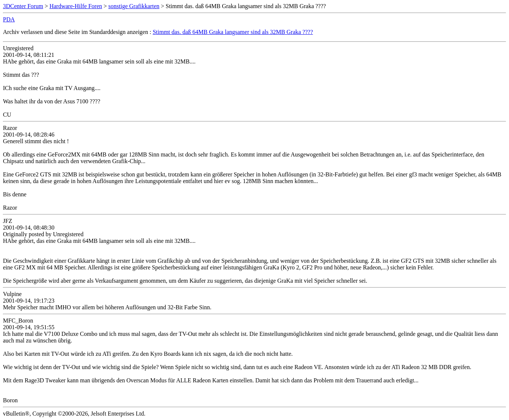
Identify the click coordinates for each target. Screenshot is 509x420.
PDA (9, 19)
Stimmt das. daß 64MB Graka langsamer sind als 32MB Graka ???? (233, 32)
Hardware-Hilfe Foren (76, 6)
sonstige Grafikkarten (134, 6)
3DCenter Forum (23, 6)
